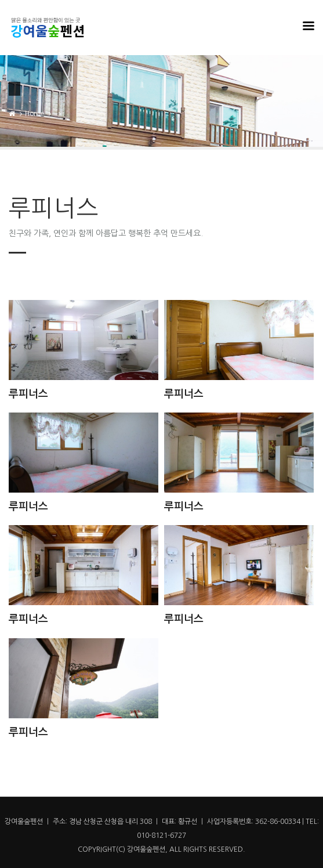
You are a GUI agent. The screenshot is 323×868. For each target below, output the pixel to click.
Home (35, 114)
